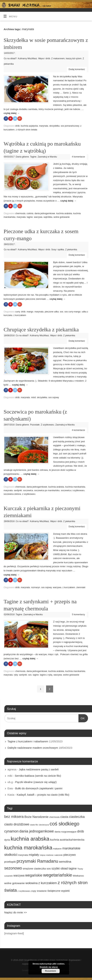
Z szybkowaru (48, 425)
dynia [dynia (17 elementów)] (7, 840)
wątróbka (48, 217)
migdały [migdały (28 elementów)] (34, 855)
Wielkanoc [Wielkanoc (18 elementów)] (78, 876)
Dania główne (22, 157)
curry (18, 312)
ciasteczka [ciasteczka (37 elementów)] (77, 817)
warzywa (38, 217)
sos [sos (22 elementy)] (49, 869)
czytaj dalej (12, 113)
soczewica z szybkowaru (73, 491)
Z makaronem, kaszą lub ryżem (66, 59)
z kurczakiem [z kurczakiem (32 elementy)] (48, 884)
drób (17, 126)
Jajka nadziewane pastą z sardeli (39, 770)
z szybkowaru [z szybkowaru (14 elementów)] (24, 892)
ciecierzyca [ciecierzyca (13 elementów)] (44, 825)
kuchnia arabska (64, 214)
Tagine (33, 157)
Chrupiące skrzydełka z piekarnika (41, 330)
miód (33, 398)
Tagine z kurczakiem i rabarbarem (28, 742)
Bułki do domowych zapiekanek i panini (39, 789)
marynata (44, 126)
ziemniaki (81, 588)
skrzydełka (54, 126)
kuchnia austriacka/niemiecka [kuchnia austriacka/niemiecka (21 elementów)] (67, 840)
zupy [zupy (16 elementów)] (34, 892)
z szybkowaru (29, 494)
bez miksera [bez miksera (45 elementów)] (14, 817)
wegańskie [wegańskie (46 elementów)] (34, 876)
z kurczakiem (20, 316)
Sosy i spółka (58, 250)
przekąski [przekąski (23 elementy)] (10, 862)
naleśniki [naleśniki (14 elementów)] (59, 856)
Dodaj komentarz (77, 69)
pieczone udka (52, 312)
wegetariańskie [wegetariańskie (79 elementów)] (58, 876)
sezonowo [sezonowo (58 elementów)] (13, 869)
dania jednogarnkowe (45, 214)
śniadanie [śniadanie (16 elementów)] (42, 892)
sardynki (18, 491)
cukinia (30, 214)
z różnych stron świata (26, 130)
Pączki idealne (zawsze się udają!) (36, 783)
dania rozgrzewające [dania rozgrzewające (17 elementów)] (66, 832)
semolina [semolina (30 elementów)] (65, 862)
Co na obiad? (10, 59)
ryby (16, 675)
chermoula (20, 214)
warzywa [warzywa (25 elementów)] (19, 876)
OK (82, 718)
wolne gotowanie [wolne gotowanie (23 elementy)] (15, 884)
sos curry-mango (72, 312)
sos (62, 312)
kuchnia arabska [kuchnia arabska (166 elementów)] (30, 839)
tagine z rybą (46, 675)
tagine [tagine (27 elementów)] (73, 869)
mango (30, 312)
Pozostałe (35, 425)
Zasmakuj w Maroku (47, 157)
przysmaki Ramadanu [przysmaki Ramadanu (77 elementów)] (37, 862)
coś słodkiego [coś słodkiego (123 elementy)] (65, 824)
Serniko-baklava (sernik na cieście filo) (38, 776)
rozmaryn (36, 588)
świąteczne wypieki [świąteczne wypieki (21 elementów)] (58, 891)
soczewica (28, 491)
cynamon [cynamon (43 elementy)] (11, 832)
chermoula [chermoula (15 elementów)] (54, 818)
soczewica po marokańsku (47, 491)
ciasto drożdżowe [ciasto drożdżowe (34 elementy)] (17, 825)
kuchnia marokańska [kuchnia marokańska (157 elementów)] (28, 848)
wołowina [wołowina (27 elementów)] (32, 884)
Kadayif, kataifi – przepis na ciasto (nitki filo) (43, 795)
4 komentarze (79, 157)
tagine (30, 217)
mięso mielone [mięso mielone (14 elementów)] (47, 856)
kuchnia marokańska (75, 487)
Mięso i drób (44, 59)
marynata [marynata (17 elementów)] (23, 855)
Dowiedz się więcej (49, 967)
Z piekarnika (71, 250)
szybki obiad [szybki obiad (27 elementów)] (60, 869)
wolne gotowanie (62, 217)
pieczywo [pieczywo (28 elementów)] (70, 855)
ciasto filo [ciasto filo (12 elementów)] (34, 825)
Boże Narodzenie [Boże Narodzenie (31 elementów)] (36, 817)
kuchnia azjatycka (29, 126)
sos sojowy (54, 398)
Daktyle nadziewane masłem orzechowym (33, 748)
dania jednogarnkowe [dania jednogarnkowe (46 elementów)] (37, 832)
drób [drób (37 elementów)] (81, 832)
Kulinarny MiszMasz (27, 59)
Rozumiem (51, 971)
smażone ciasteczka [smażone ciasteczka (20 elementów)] (34, 869)
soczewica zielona (12, 494)
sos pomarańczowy (70, 126)
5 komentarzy (78, 615)
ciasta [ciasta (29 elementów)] (64, 817)
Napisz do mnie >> (16, 913)
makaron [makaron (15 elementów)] (57, 849)
